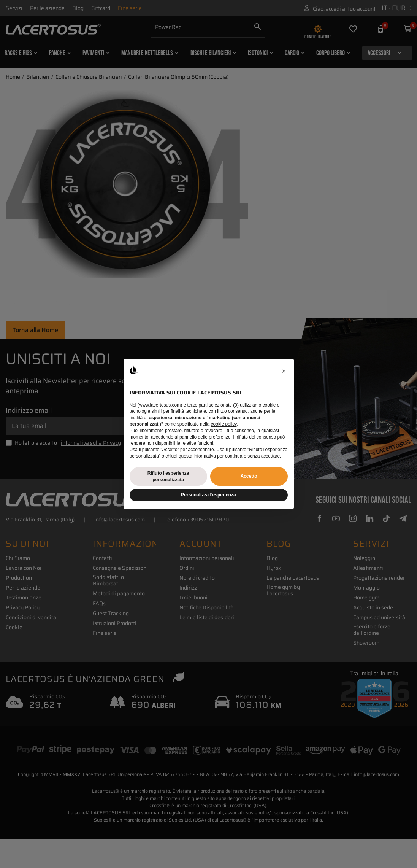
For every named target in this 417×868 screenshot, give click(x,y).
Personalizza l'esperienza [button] (208, 495)
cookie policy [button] (224, 424)
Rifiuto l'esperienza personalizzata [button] (168, 476)
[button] (284, 371)
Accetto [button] (249, 476)
